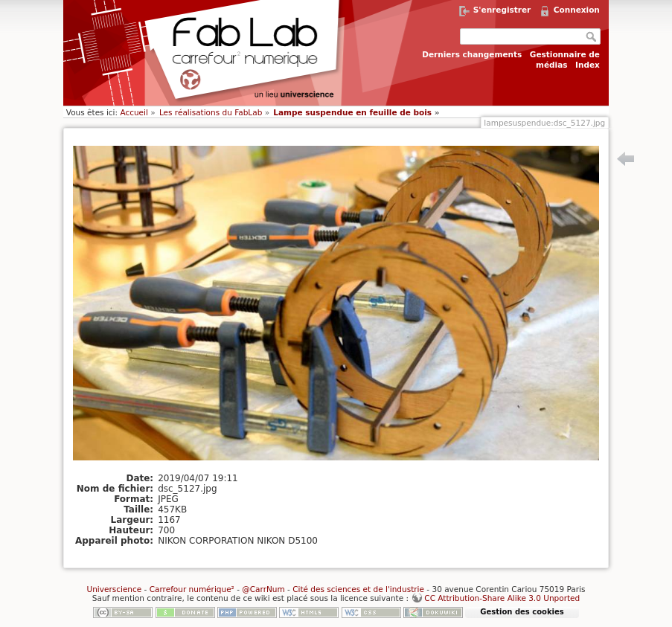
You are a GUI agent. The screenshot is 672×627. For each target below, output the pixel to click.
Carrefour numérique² (192, 589)
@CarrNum (263, 589)
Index (588, 65)
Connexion (577, 10)
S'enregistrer (502, 10)
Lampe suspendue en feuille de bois (352, 112)
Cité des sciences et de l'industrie (358, 589)
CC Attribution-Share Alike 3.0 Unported (502, 598)
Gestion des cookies (522, 612)
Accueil (134, 112)
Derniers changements (472, 54)
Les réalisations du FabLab (211, 112)
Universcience (114, 589)
